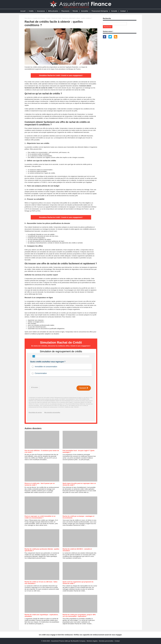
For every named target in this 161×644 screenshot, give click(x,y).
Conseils (114, 11)
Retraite (75, 11)
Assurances (41, 11)
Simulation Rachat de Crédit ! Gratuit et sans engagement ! (61, 75)
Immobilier (85, 11)
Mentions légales (92, 641)
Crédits (31, 11)
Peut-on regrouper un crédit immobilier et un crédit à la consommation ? (40, 517)
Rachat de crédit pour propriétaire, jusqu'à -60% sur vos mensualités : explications (79, 615)
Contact (123, 11)
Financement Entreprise (100, 11)
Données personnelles (106, 641)
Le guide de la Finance (39, 18)
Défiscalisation (53, 11)
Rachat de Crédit (56, 18)
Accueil (23, 11)
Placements (65, 11)
